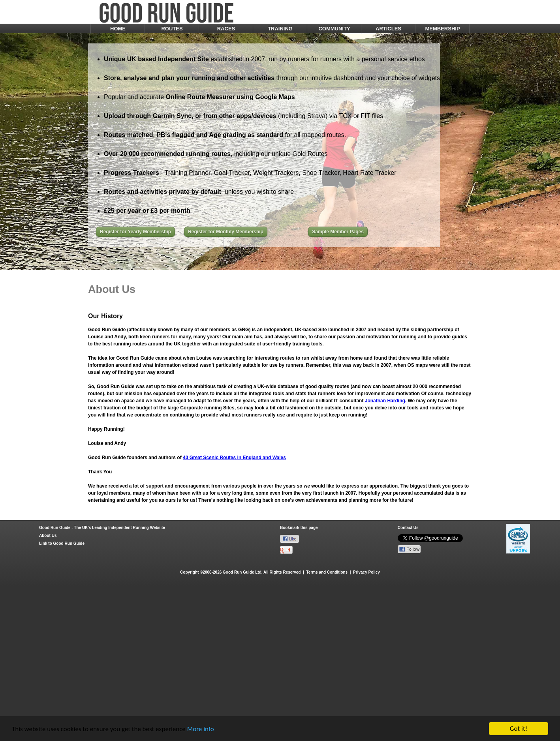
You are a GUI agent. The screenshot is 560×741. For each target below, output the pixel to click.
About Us (48, 536)
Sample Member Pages (338, 232)
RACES (226, 29)
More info (201, 729)
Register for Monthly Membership (226, 232)
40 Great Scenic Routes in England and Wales (234, 458)
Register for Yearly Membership (135, 232)
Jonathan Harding (385, 401)
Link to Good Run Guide (62, 543)
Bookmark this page (299, 528)
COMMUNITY (334, 29)
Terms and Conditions (327, 572)
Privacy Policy (366, 572)
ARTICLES (388, 29)
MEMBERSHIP (442, 29)
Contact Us (408, 528)
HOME (118, 29)
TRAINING (280, 29)
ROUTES (172, 29)
